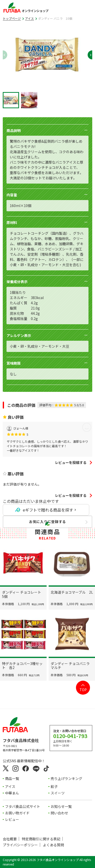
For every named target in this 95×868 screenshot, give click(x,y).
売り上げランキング (67, 779)
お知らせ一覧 (61, 807)
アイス (29, 18)
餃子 (54, 787)
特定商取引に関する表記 (41, 839)
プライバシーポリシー (20, 845)
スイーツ (58, 793)
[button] (11, 100)
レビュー (12, 820)
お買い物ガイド (17, 813)
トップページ (12, 18)
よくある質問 (53, 845)
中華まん (12, 793)
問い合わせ (60, 813)
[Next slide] (88, 55)
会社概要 (10, 839)
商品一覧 (12, 779)
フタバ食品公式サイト (23, 807)
